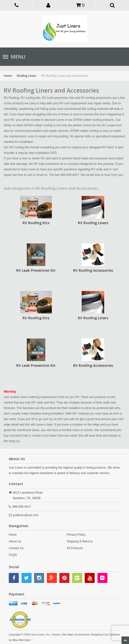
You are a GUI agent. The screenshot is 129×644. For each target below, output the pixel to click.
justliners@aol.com (26, 515)
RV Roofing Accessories (93, 270)
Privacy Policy (76, 535)
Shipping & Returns (80, 541)
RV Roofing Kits (36, 223)
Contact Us (16, 548)
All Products (75, 548)
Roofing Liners (26, 76)
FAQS (13, 555)
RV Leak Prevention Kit (36, 270)
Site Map (68, 634)
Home (8, 76)
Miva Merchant (22, 640)
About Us (15, 541)
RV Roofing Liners (93, 223)
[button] (49, 5)
